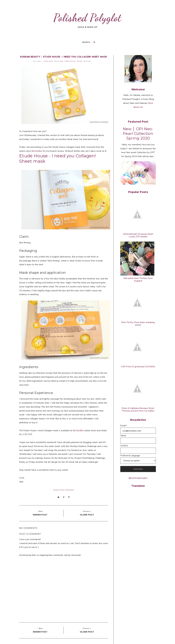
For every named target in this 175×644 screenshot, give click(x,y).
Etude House (48, 61)
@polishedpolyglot (138, 478)
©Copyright (70, 490)
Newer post (40, 515)
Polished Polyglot (87, 18)
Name (123, 436)
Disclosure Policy (59, 490)
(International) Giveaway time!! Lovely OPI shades (138, 235)
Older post (87, 515)
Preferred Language (130, 456)
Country (124, 446)
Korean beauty (70, 61)
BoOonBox (37, 151)
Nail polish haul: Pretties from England (138, 280)
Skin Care (87, 61)
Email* (124, 426)
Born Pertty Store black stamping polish (138, 324)
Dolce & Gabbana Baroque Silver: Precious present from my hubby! (138, 410)
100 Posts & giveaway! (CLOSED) (138, 367)
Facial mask (59, 61)
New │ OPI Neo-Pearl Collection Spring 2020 (138, 134)
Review (80, 61)
